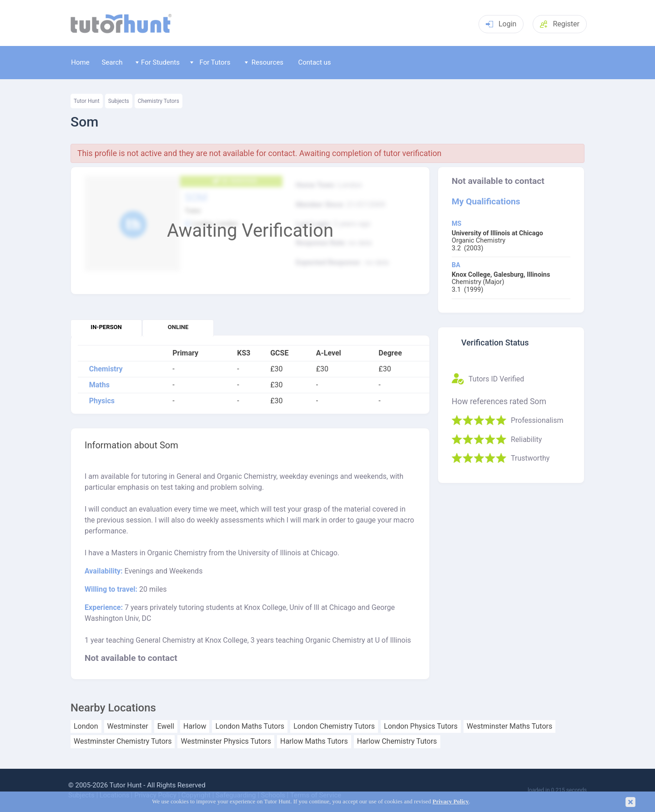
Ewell (166, 726)
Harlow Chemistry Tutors (397, 741)
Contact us (314, 62)
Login (501, 24)
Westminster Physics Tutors (226, 741)
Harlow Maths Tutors (314, 741)
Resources (264, 62)
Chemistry (106, 369)
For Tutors (210, 62)
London (86, 726)
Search (112, 62)
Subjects (119, 101)
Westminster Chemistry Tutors (123, 741)
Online (178, 327)
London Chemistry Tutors (334, 726)
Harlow (195, 726)
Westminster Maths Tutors (509, 726)
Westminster (128, 726)
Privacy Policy (451, 802)
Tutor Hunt (87, 101)
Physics (102, 401)
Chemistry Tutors (159, 101)
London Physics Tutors (421, 726)
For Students (158, 62)
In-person (106, 327)
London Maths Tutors (250, 726)
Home (80, 62)
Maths (99, 385)
